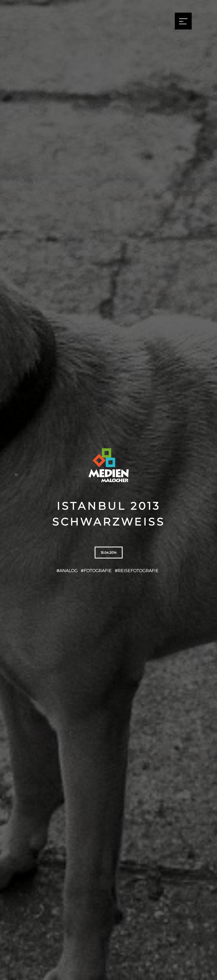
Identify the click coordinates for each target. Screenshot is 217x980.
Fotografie (98, 571)
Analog (68, 571)
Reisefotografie (138, 571)
